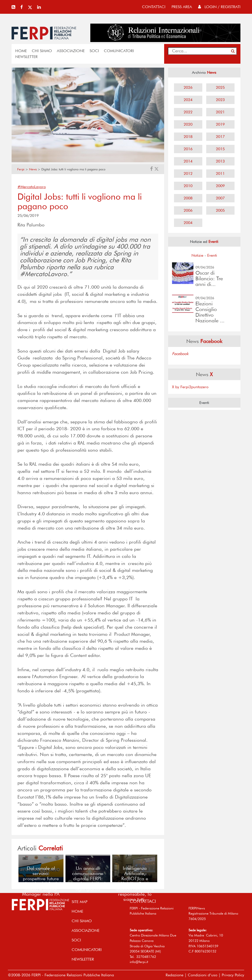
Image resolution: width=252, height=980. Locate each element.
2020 (188, 124)
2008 (188, 198)
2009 (220, 186)
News (33, 169)
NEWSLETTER (26, 57)
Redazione (174, 975)
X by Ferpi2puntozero (190, 387)
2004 (188, 223)
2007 (220, 198)
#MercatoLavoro (32, 187)
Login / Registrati (219, 7)
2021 (220, 112)
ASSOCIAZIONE (71, 51)
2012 (188, 173)
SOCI (94, 51)
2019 (220, 124)
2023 (220, 100)
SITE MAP (79, 902)
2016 (188, 149)
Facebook (180, 354)
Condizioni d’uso (203, 975)
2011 (220, 173)
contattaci (154, 7)
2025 (220, 87)
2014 (188, 161)
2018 (188, 137)
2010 (188, 186)
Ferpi (21, 169)
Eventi (212, 255)
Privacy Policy (233, 975)
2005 (220, 210)
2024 (188, 100)
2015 (220, 149)
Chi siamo (42, 51)
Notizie (197, 255)
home (21, 51)
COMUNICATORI (119, 51)
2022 (188, 112)
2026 (188, 87)
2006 (188, 210)
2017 (220, 137)
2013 (220, 161)
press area (182, 7)
